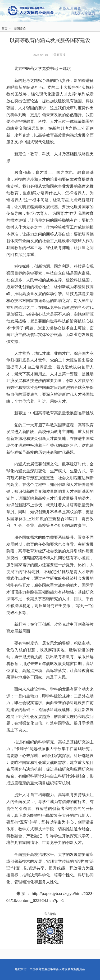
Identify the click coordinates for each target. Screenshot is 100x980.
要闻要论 (20, 28)
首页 (4, 28)
